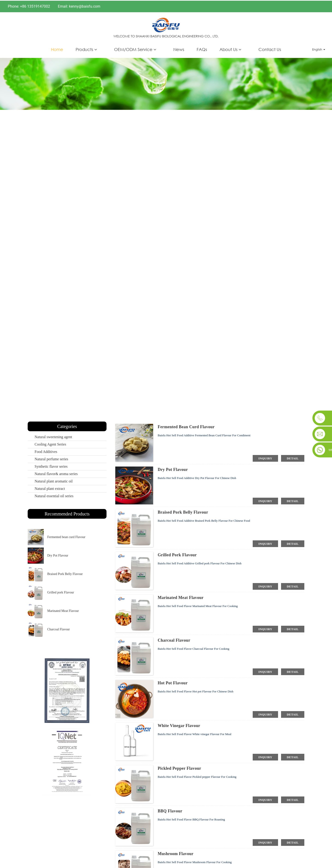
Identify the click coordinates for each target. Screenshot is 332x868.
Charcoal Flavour (59, 629)
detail (293, 458)
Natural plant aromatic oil (54, 481)
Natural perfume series (51, 459)
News (179, 49)
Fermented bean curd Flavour (66, 536)
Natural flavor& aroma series (56, 473)
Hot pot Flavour (173, 682)
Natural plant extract (50, 488)
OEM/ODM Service (133, 49)
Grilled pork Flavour (61, 592)
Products (84, 49)
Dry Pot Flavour (58, 555)
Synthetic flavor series (51, 466)
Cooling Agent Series (50, 444)
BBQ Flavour (170, 811)
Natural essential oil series (54, 495)
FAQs (202, 49)
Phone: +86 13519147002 (29, 6)
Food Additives (46, 451)
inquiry (265, 458)
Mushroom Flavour (176, 853)
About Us (228, 49)
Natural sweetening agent (53, 436)
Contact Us (270, 49)
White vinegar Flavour (179, 725)
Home (57, 49)
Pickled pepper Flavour (180, 768)
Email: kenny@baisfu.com (79, 6)
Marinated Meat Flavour (63, 610)
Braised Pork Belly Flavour (65, 573)
